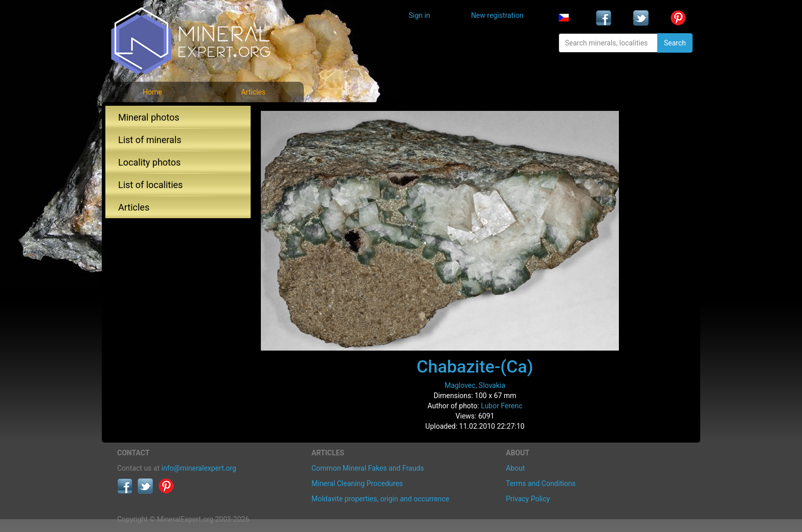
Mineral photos (149, 117)
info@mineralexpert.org (199, 468)
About (515, 468)
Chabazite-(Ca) (475, 366)
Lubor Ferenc (502, 406)
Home (152, 92)
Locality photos (149, 162)
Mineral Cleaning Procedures (357, 483)
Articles (253, 92)
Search (675, 43)
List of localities (150, 185)
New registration (497, 15)
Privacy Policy (528, 499)
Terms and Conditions (541, 483)
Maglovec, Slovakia (475, 385)
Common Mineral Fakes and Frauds (368, 468)
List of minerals (150, 140)
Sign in (419, 15)
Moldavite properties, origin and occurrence (380, 499)
